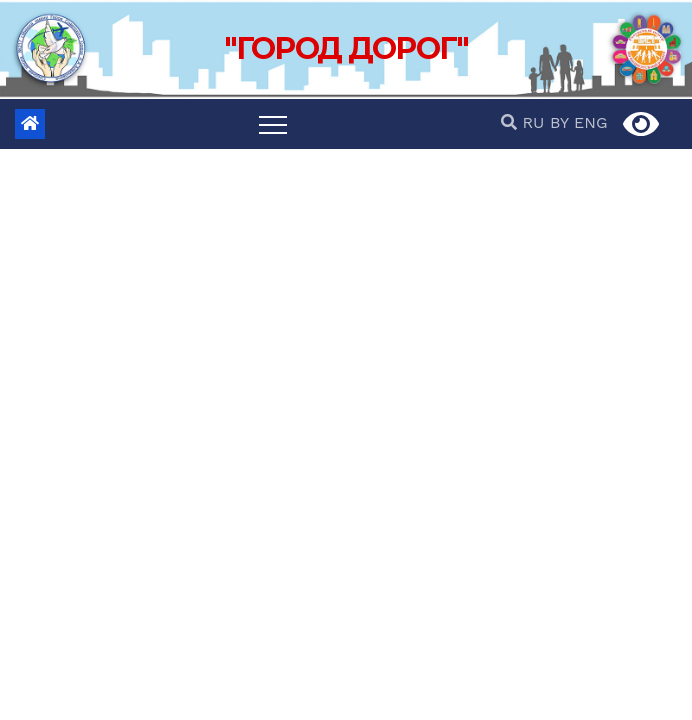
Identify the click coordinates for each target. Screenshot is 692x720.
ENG (591, 122)
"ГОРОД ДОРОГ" (346, 48)
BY (559, 122)
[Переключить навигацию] (273, 124)
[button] (511, 122)
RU (533, 122)
